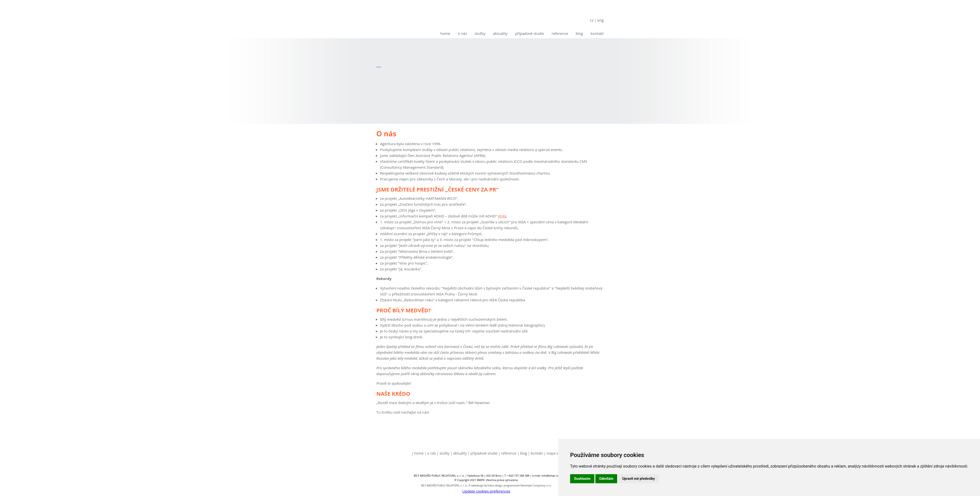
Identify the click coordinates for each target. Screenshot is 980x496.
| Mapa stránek (556, 453)
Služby (480, 33)
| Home (418, 453)
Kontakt (597, 33)
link (502, 216)
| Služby (443, 453)
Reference (560, 33)
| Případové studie (483, 453)
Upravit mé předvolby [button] (638, 479)
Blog (579, 33)
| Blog (522, 453)
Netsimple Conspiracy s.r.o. (536, 485)
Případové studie (530, 33)
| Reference (507, 453)
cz (592, 20)
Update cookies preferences (486, 491)
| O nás (430, 453)
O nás (463, 33)
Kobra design (495, 485)
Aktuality (500, 33)
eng (600, 20)
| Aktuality (459, 453)
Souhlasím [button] (582, 479)
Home (445, 33)
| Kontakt (535, 453)
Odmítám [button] (606, 479)
